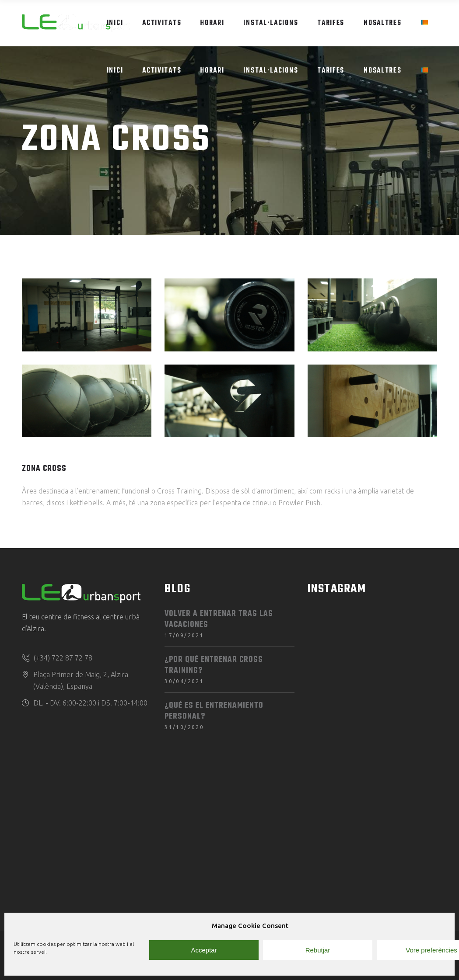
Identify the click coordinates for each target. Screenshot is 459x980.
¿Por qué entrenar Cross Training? (214, 665)
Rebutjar (318, 950)
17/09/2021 (184, 635)
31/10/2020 (184, 727)
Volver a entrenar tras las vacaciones (219, 619)
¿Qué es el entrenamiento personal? (214, 711)
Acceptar (204, 950)
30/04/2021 (184, 681)
